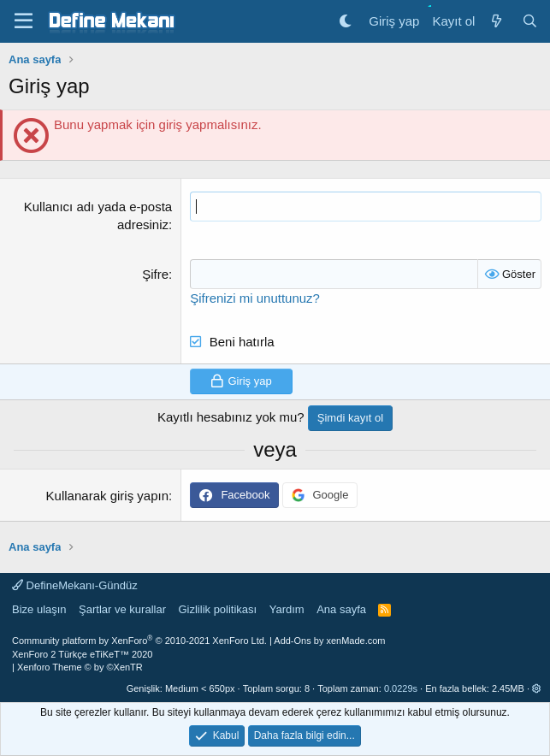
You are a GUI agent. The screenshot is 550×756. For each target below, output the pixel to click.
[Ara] (530, 21)
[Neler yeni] (496, 21)
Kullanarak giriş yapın (107, 496)
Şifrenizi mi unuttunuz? (255, 298)
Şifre (155, 274)
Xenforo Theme (80, 667)
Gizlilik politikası (217, 609)
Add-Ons (292, 641)
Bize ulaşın (39, 609)
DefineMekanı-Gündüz (75, 585)
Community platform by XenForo (139, 641)
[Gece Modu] (345, 21)
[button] (537, 688)
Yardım (287, 609)
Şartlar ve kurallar (122, 609)
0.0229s (401, 688)
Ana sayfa (341, 609)
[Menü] (24, 21)
